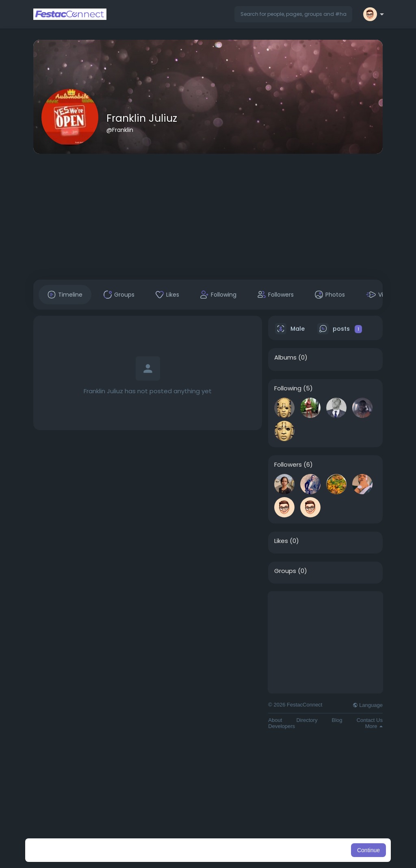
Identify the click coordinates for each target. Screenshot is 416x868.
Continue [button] (368, 850)
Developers (282, 726)
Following (288, 388)
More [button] (374, 726)
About (275, 720)
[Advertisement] (208, 217)
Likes (281, 541)
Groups (285, 571)
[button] (293, 14)
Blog (337, 720)
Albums (285, 358)
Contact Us (370, 720)
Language (368, 705)
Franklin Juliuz (142, 118)
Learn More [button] (249, 850)
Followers (288, 465)
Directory (307, 720)
